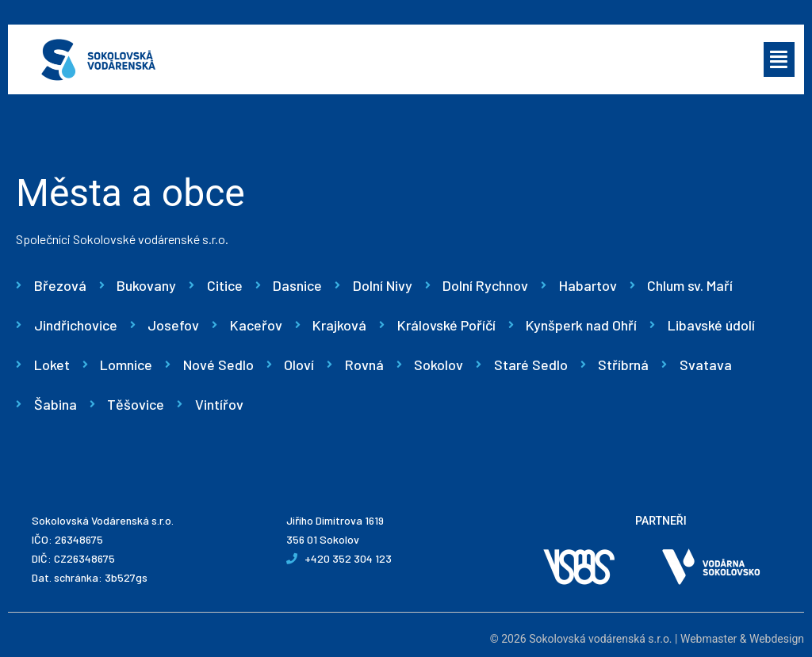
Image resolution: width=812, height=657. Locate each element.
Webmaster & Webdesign (742, 639)
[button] (779, 59)
